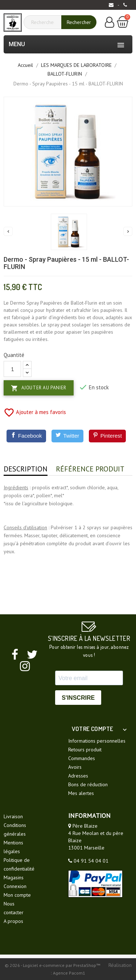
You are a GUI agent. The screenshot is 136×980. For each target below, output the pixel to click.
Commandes (82, 758)
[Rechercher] (45, 22)
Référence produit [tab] (90, 469)
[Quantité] (12, 369)
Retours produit (85, 750)
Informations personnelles (97, 741)
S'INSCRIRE (78, 698)
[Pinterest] (108, 436)
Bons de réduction (88, 784)
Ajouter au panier (39, 388)
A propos (13, 921)
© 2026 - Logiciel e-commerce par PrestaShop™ (53, 965)
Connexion (15, 886)
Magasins (14, 877)
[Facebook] (26, 436)
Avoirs (75, 767)
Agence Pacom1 (69, 973)
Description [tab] (26, 469)
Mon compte (17, 895)
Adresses (78, 776)
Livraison (13, 816)
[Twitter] (67, 436)
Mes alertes (81, 793)
